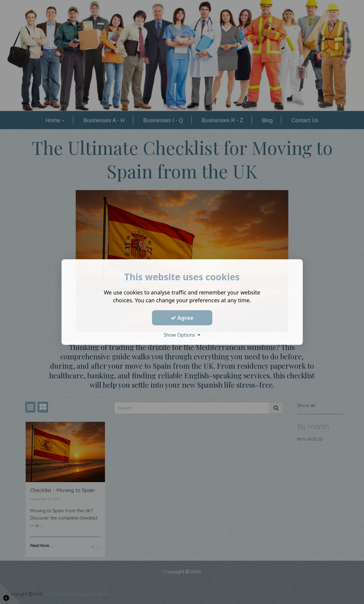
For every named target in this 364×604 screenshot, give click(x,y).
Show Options (182, 335)
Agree (182, 318)
